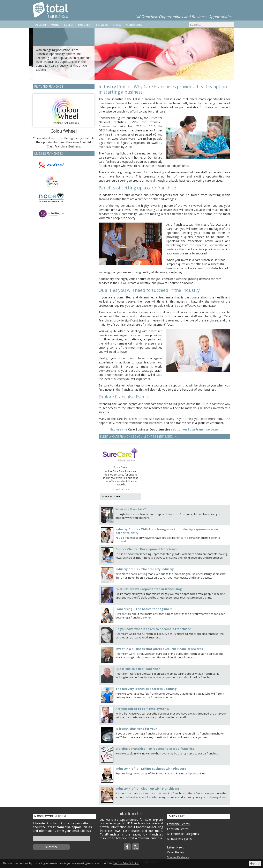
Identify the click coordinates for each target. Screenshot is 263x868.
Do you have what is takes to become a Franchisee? (154, 629)
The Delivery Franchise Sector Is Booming (146, 689)
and (228, 225)
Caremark (173, 229)
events (133, 404)
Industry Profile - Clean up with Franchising (147, 789)
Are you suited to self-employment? (142, 709)
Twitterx (136, 847)
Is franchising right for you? (136, 729)
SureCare (217, 225)
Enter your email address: (74, 831)
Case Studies (176, 852)
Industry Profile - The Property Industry (145, 569)
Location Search (178, 829)
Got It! (255, 863)
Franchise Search (178, 824)
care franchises (128, 419)
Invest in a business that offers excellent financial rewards (159, 649)
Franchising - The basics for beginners (144, 609)
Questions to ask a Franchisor (138, 669)
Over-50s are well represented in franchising (149, 589)
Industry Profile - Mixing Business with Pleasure (151, 769)
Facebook (127, 847)
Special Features (178, 857)
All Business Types (179, 839)
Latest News (175, 847)
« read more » (121, 489)
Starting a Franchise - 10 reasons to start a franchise (155, 749)
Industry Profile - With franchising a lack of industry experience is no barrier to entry (167, 531)
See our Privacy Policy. (126, 863)
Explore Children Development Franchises (146, 549)
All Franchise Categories (183, 834)
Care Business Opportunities (149, 429)
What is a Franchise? (131, 509)
